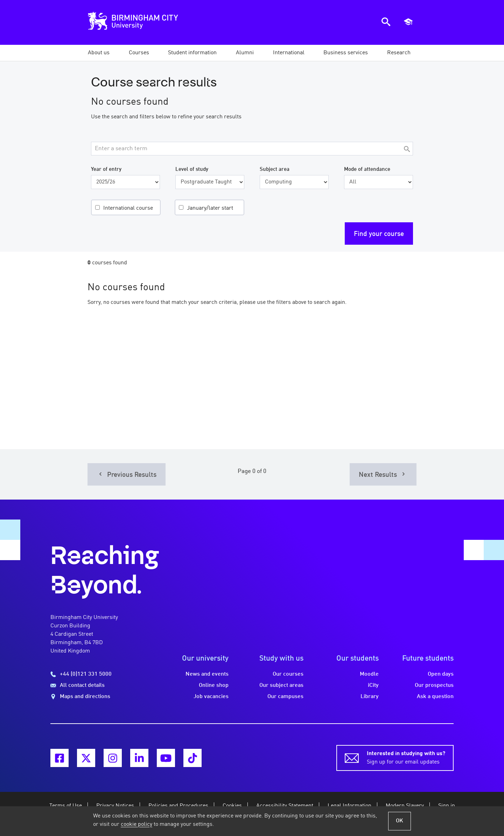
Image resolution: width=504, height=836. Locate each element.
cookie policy (136, 824)
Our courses (288, 674)
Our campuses (285, 697)
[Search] (407, 150)
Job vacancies (211, 697)
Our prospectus (434, 685)
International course (128, 208)
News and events (207, 674)
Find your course (379, 234)
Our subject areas (281, 685)
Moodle (369, 674)
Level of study (192, 169)
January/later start (210, 208)
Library (370, 697)
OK (400, 821)
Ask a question (435, 697)
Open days (441, 674)
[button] (99, 53)
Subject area (275, 169)
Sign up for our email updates (406, 757)
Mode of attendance (367, 169)
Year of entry (106, 169)
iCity (373, 685)
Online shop (214, 685)
